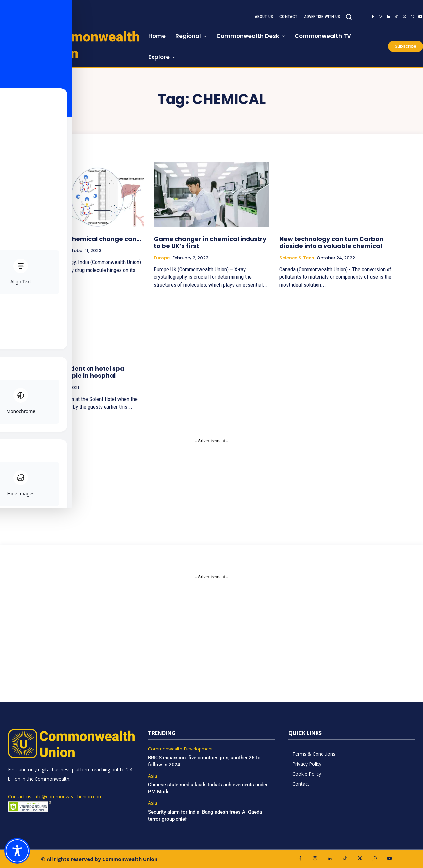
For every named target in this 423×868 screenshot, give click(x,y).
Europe (162, 258)
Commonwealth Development (180, 749)
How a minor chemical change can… (85, 239)
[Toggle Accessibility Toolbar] (17, 851)
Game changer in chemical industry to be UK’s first (210, 242)
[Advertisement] (212, 486)
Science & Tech (45, 251)
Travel (35, 388)
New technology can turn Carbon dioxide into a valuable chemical (331, 242)
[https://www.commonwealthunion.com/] (68, 44)
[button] (349, 17)
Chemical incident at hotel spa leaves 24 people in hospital (76, 372)
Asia (152, 776)
